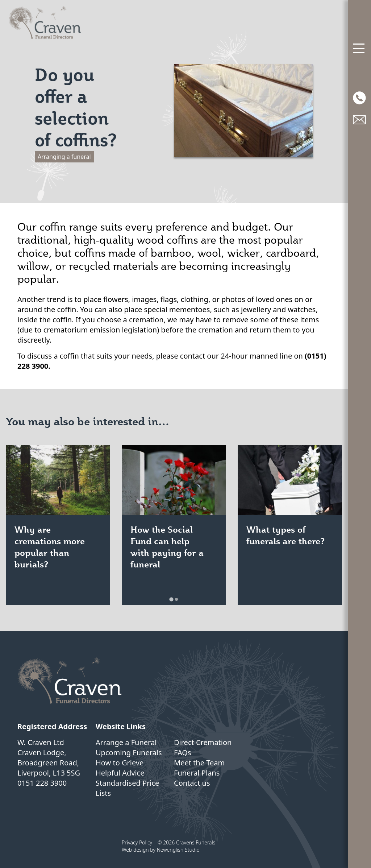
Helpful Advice (120, 773)
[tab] (171, 599)
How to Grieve (120, 763)
